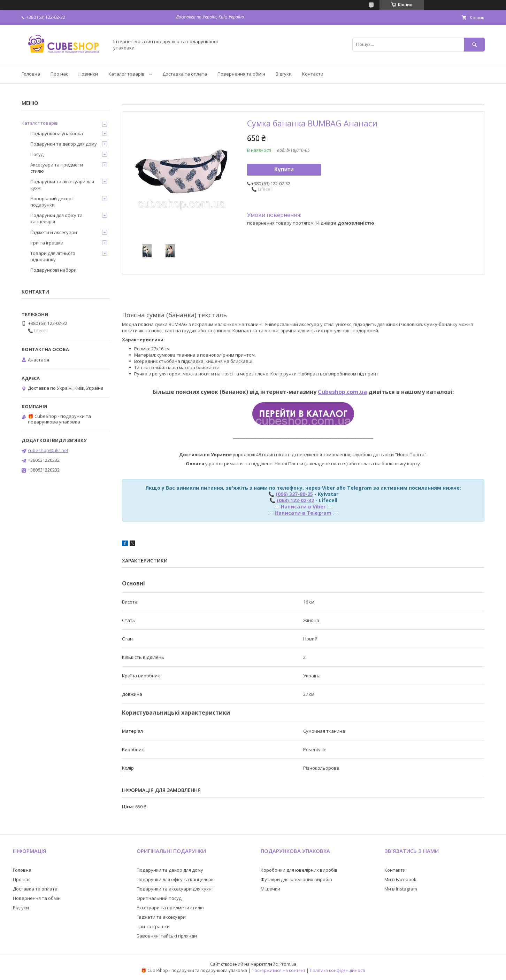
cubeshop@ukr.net (48, 450)
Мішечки (270, 889)
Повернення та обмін (241, 74)
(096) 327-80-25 (294, 494)
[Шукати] (474, 44)
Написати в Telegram (303, 513)
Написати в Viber (303, 507)
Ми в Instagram (401, 889)
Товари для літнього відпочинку (53, 256)
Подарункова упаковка (57, 133)
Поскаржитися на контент (278, 970)
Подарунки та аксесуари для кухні (62, 185)
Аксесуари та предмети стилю (57, 168)
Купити (284, 169)
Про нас (59, 74)
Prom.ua (288, 964)
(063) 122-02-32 (295, 500)
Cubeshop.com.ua (342, 392)
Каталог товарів (127, 74)
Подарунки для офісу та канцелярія (56, 218)
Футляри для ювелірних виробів (296, 879)
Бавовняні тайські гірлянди (167, 936)
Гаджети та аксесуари (161, 917)
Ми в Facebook (400, 879)
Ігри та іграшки (47, 243)
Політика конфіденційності (338, 970)
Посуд (37, 154)
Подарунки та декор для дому (64, 144)
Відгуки (284, 74)
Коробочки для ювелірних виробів (299, 870)
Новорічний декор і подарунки (52, 202)
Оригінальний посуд (159, 898)
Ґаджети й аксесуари (54, 232)
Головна (31, 74)
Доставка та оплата (185, 74)
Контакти (313, 74)
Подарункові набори (53, 270)
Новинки (88, 74)
